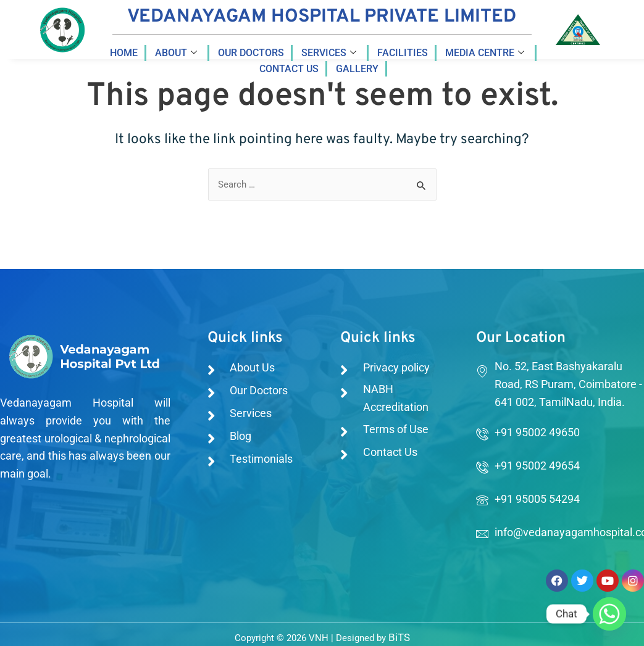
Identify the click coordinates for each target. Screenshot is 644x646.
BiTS (399, 636)
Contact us (289, 69)
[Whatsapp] (609, 614)
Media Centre (485, 53)
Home (124, 53)
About (176, 53)
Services (329, 53)
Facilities (403, 53)
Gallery (357, 69)
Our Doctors (251, 53)
